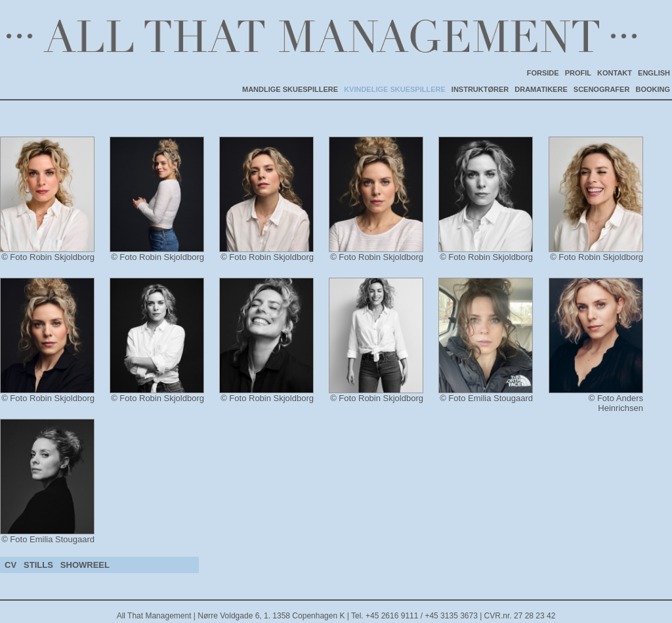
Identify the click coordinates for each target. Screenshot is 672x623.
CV (10, 565)
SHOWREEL (85, 565)
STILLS (38, 565)
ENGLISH (654, 73)
